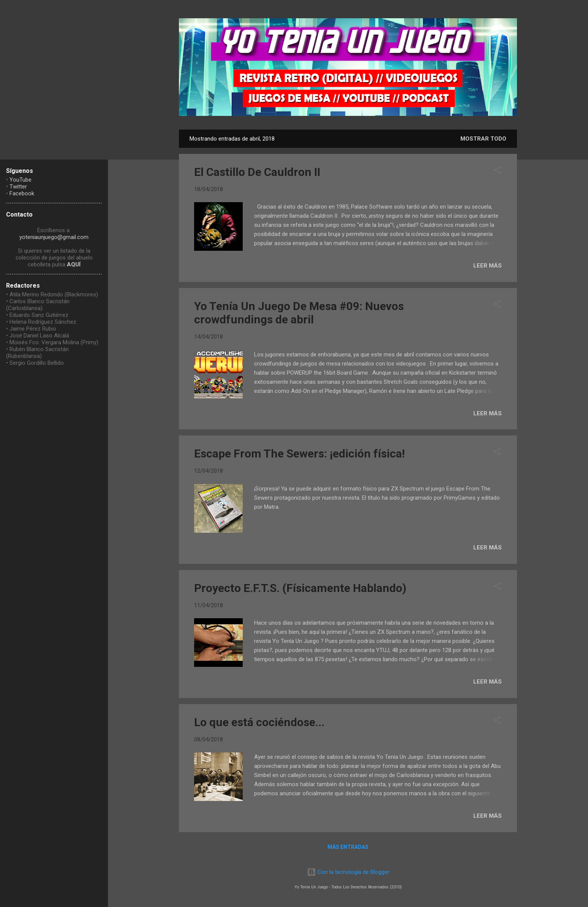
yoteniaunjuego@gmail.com (54, 237)
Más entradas (348, 847)
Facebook (22, 193)
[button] (497, 171)
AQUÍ (74, 264)
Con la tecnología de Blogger (348, 872)
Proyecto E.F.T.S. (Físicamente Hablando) (300, 588)
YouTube (21, 180)
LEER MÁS (488, 266)
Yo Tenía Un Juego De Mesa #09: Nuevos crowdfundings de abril (299, 313)
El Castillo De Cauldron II (257, 172)
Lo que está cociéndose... (259, 722)
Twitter (18, 187)
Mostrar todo (483, 139)
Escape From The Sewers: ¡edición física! (300, 453)
